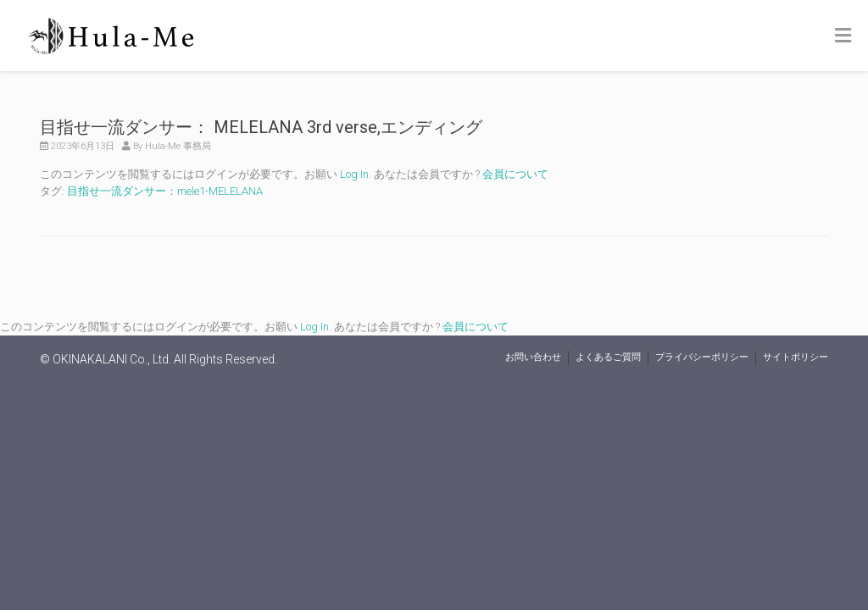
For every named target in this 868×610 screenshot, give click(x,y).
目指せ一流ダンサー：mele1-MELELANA (165, 191)
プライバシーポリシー (702, 357)
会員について (515, 174)
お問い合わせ (533, 357)
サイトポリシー (796, 357)
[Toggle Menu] (843, 36)
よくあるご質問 (608, 357)
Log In (354, 174)
